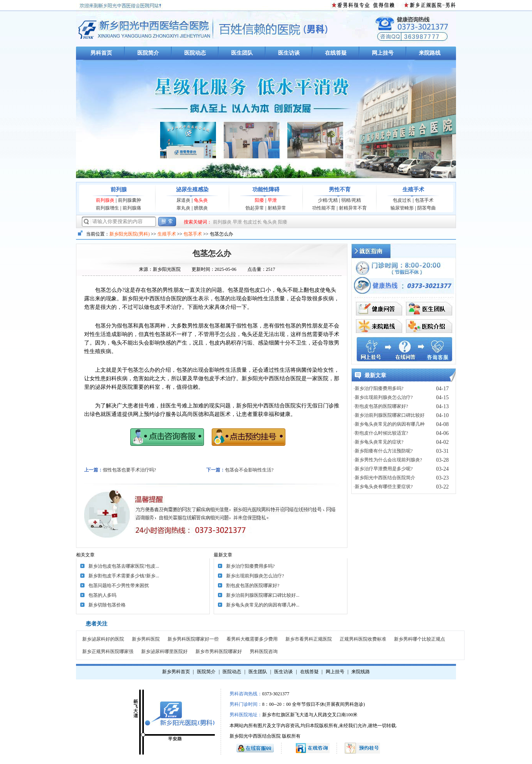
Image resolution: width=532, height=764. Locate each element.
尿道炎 (183, 200)
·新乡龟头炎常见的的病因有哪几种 (389, 424)
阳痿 (259, 200)
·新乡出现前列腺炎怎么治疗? (383, 397)
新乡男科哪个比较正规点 (420, 639)
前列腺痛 (132, 208)
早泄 (272, 200)
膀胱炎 (201, 208)
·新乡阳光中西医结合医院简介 (384, 478)
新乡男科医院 (146, 639)
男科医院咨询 (264, 651)
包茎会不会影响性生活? (249, 470)
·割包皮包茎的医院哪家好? (381, 406)
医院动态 (195, 53)
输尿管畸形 (402, 208)
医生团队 (242, 53)
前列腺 (119, 190)
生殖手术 (413, 190)
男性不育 (340, 190)
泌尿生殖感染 (192, 190)
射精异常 (277, 208)
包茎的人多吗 (102, 595)
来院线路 (361, 672)
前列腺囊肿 (130, 200)
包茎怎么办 (212, 253)
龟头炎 (201, 200)
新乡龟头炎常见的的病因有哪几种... (263, 605)
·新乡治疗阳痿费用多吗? (378, 388)
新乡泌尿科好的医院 (103, 639)
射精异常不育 (353, 208)
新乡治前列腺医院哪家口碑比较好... (263, 595)
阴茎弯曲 (427, 208)
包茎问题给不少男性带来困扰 (119, 586)
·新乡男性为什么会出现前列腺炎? (388, 460)
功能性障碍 (266, 190)
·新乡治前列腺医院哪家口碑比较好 (389, 415)
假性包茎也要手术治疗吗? (129, 470)
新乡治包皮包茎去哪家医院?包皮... (124, 566)
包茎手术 (424, 200)
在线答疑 (336, 53)
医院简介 (148, 53)
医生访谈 (289, 53)
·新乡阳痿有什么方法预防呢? (383, 451)
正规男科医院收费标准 (363, 639)
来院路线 (430, 53)
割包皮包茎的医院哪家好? (253, 586)
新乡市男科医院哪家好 (219, 651)
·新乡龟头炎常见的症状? (378, 442)
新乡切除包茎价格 (107, 605)
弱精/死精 (351, 200)
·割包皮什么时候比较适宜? (381, 433)
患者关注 (97, 624)
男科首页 (101, 53)
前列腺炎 (105, 200)
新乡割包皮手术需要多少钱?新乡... (124, 576)
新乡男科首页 (176, 672)
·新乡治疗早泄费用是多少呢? (383, 469)
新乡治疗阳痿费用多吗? (250, 566)
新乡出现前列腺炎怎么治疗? (255, 576)
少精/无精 (328, 200)
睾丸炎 (183, 208)
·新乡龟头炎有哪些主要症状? (383, 487)
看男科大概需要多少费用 (252, 639)
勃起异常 (255, 208)
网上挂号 (383, 53)
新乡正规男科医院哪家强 (108, 651)
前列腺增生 (107, 208)
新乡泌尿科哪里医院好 (164, 651)
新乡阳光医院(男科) (130, 234)
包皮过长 (402, 200)
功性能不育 (324, 208)
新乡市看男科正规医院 (309, 639)
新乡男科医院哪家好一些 (193, 639)
